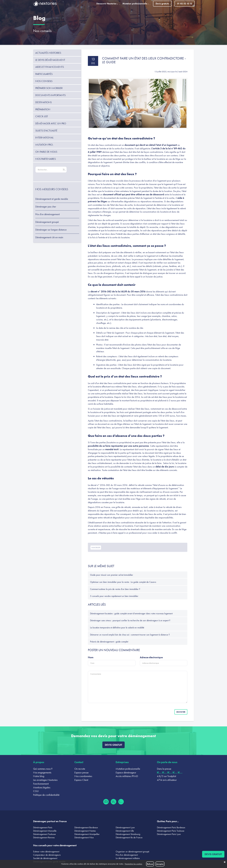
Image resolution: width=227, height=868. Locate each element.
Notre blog (39, 776)
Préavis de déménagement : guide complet (109, 642)
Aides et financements (50, 67)
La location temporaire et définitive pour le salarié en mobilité (117, 628)
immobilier (96, 548)
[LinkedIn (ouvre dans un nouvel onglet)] (113, 802)
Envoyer (181, 712)
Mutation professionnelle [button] (136, 4)
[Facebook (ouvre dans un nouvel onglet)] (106, 802)
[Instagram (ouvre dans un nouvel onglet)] (121, 802)
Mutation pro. (44, 145)
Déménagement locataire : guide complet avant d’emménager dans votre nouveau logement (131, 613)
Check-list (42, 116)
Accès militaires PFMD (127, 776)
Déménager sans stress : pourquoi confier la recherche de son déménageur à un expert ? (130, 620)
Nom (91, 657)
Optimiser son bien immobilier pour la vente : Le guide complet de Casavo (123, 582)
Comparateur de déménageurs (47, 855)
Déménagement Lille (125, 831)
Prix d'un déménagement (47, 214)
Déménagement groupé (47, 222)
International (44, 137)
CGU (36, 791)
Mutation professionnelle (128, 769)
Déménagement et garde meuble (52, 199)
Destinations (44, 102)
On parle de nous (46, 152)
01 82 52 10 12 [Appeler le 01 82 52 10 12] (185, 4)
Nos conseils (42, 31)
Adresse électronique (151, 657)
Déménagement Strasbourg (128, 834)
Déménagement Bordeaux (86, 827)
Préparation (43, 109)
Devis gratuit (113, 745)
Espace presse (82, 772)
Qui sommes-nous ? (43, 769)
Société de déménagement (45, 858)
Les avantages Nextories (45, 780)
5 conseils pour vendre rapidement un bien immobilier (114, 596)
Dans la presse (164, 769)
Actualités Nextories (48, 53)
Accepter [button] (160, 864)
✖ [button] (225, 862)
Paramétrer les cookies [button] (133, 864)
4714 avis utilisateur (167, 780)
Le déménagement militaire (128, 858)
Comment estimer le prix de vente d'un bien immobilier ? (115, 589)
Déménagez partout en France (50, 821)
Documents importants (50, 95)
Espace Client (81, 780)
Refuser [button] (150, 864)
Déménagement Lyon (125, 827)
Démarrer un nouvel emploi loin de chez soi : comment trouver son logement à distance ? (130, 635)
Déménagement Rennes (44, 837)
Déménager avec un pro (51, 123)
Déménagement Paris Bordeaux (171, 827)
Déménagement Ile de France (129, 837)
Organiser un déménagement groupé (132, 852)
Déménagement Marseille (45, 831)
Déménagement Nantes (85, 831)
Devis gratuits (162, 4)
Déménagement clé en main (49, 237)
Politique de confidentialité (46, 795)
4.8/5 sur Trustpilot (166, 776)
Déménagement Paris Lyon (169, 834)
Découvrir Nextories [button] (108, 4)
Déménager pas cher (46, 207)
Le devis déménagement (50, 60)
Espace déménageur (126, 772)
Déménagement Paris (43, 827)
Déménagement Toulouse (44, 834)
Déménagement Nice (84, 837)
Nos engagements (42, 772)
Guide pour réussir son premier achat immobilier (112, 575)
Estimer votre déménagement (46, 852)
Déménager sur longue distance (51, 230)
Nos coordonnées (83, 776)
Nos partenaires (46, 159)
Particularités (44, 74)
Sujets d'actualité (46, 130)
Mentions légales (42, 787)
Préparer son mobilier (49, 88)
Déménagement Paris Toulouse (171, 831)
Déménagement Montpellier (87, 834)
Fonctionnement (41, 784)
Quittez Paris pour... (168, 821)
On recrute (80, 769)
